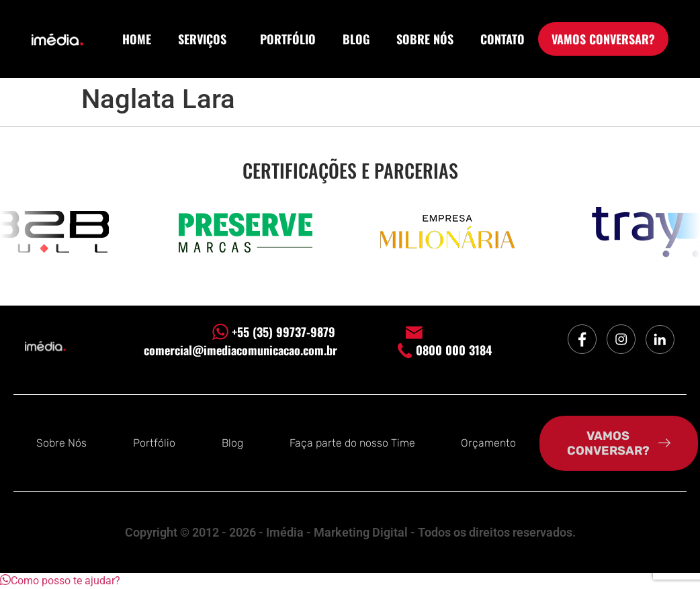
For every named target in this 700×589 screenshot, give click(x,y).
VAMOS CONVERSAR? (603, 39)
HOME (137, 39)
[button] (60, 581)
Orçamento (488, 443)
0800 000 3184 (445, 350)
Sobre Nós (61, 443)
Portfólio (154, 443)
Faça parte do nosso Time (352, 443)
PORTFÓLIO (288, 39)
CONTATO (502, 39)
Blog (232, 443)
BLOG (356, 39)
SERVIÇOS (206, 39)
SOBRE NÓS (425, 39)
